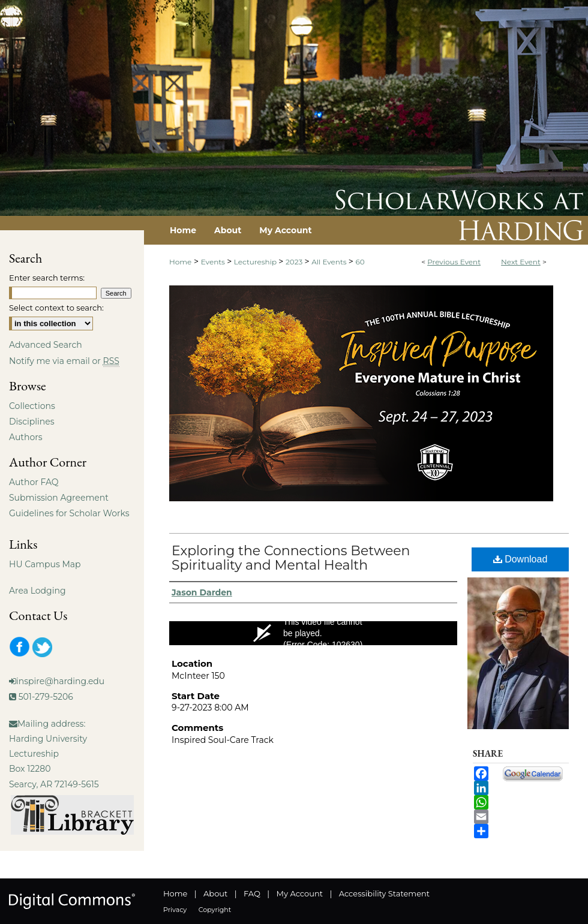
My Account (300, 893)
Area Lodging (37, 591)
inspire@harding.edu (60, 681)
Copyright (215, 910)
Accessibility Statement (384, 893)
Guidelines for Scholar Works (69, 513)
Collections (32, 406)
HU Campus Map (45, 564)
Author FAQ (34, 482)
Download (520, 559)
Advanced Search (46, 345)
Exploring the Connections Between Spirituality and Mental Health (291, 558)
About (215, 893)
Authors (26, 437)
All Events (330, 262)
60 (360, 262)
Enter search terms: (47, 278)
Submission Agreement (59, 498)
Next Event (521, 262)
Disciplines (31, 422)
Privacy (175, 910)
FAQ (252, 893)
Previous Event (454, 262)
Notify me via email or (64, 361)
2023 (295, 262)
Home (180, 262)
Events (214, 262)
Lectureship (256, 262)
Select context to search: (56, 308)
